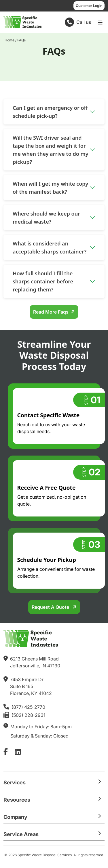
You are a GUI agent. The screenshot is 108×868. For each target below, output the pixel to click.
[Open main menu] (100, 22)
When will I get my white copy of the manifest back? (50, 188)
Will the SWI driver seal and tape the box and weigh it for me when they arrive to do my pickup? (51, 150)
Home (10, 40)
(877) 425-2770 (28, 707)
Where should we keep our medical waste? (46, 218)
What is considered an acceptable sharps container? (50, 247)
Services (15, 782)
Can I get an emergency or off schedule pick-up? (50, 112)
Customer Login (89, 6)
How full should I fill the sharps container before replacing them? (43, 281)
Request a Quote (51, 607)
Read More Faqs (51, 312)
